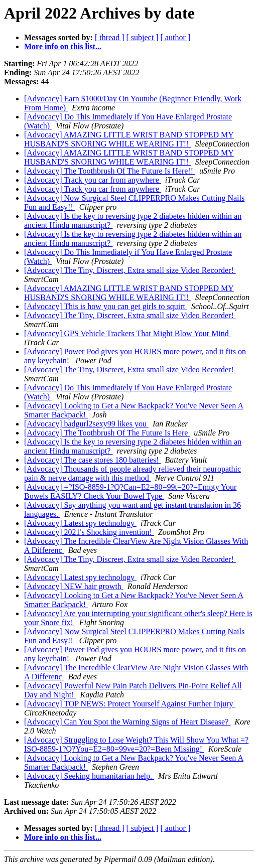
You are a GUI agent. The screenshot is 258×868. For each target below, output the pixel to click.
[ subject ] (143, 37)
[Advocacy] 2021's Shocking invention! (89, 532)
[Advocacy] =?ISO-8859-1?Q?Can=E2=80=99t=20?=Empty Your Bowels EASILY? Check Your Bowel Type (130, 491)
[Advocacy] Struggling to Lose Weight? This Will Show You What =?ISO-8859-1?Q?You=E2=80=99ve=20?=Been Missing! (136, 744)
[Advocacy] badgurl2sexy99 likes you (86, 424)
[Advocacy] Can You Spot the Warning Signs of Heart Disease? (127, 722)
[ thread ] (110, 37)
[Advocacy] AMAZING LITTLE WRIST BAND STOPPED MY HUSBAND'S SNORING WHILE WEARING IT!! (129, 139)
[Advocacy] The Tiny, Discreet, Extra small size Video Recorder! (130, 270)
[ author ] (176, 37)
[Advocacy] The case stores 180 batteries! (92, 460)
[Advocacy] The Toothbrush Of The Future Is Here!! (110, 171)
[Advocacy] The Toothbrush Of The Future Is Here (107, 433)
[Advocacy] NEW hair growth (74, 586)
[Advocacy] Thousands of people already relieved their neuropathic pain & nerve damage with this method (133, 473)
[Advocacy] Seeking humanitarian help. (89, 776)
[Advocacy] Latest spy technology (80, 523)
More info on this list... (63, 46)
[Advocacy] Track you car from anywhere (93, 180)
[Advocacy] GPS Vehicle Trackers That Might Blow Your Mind (127, 333)
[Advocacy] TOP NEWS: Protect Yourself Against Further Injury (130, 704)
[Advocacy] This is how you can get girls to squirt (106, 306)
